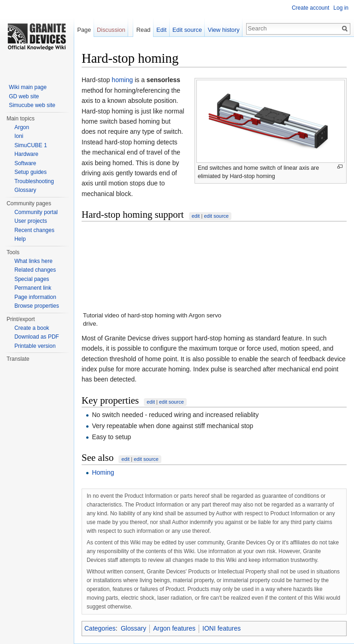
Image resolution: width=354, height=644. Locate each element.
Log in (341, 8)
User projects (31, 221)
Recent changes (34, 230)
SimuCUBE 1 (31, 145)
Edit (161, 30)
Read (144, 30)
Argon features (174, 628)
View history (224, 30)
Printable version (35, 346)
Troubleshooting (34, 181)
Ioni (19, 136)
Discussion (111, 30)
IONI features (221, 628)
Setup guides (30, 172)
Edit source (187, 30)
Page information (35, 297)
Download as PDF (37, 337)
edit (196, 216)
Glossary (133, 628)
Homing (103, 472)
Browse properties (37, 306)
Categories (100, 628)
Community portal (36, 212)
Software (25, 163)
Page (84, 30)
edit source (216, 216)
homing (122, 80)
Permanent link (33, 288)
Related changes (35, 270)
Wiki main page (28, 87)
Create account (310, 8)
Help (20, 239)
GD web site (24, 96)
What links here (33, 261)
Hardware (26, 154)
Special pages (32, 279)
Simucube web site (32, 105)
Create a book (32, 328)
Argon (22, 127)
